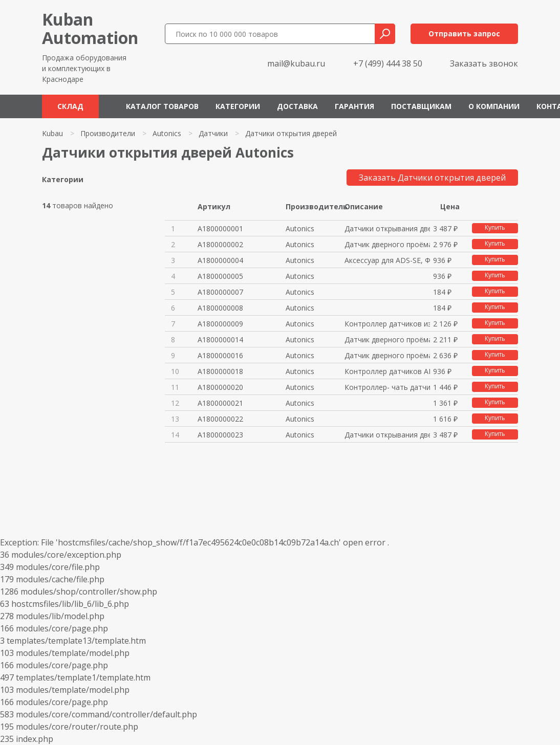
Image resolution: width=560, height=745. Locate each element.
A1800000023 (220, 435)
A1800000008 (220, 308)
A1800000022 (220, 419)
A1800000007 (220, 292)
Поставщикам (421, 106)
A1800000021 (220, 403)
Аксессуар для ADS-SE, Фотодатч (387, 260)
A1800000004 (220, 260)
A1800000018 (220, 371)
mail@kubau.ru (296, 63)
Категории (238, 106)
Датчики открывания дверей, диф (387, 228)
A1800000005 (220, 276)
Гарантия (354, 106)
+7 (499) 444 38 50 (388, 63)
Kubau (52, 133)
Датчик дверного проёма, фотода (387, 244)
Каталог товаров (162, 106)
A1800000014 (220, 339)
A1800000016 (220, 355)
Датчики (213, 133)
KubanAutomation (90, 28)
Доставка (297, 106)
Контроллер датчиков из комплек (387, 324)
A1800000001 (220, 228)
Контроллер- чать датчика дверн (387, 387)
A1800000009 (220, 324)
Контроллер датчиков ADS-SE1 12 (387, 371)
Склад (70, 106)
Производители (108, 133)
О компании (494, 106)
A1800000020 (220, 387)
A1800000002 (220, 244)
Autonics (167, 133)
